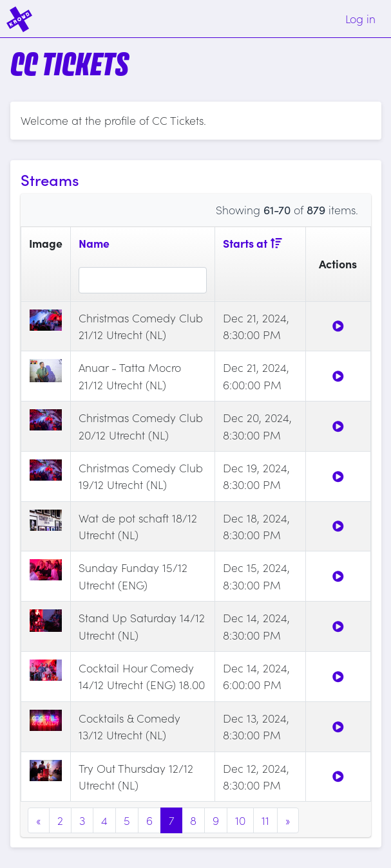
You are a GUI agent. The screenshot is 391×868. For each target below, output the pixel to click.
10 (240, 820)
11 (265, 820)
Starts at (253, 243)
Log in (360, 18)
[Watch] (338, 326)
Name (94, 243)
